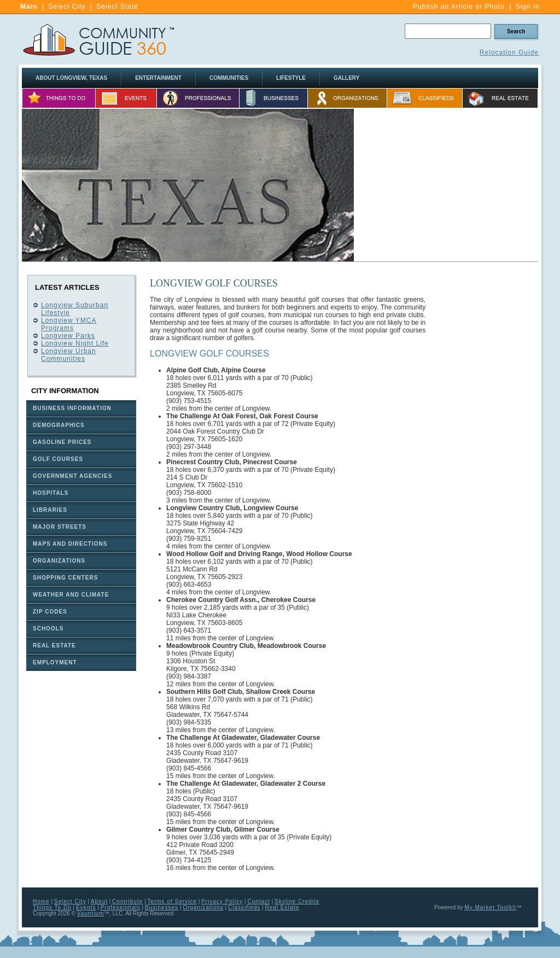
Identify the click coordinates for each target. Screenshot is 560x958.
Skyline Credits (297, 901)
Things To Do (52, 907)
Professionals (121, 907)
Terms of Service (172, 901)
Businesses (162, 907)
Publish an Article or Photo (459, 7)
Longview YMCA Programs (69, 324)
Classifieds (244, 907)
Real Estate (282, 907)
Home (41, 901)
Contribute (127, 901)
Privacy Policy (222, 901)
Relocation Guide (509, 52)
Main (29, 7)
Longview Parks (68, 336)
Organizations (203, 907)
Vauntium (91, 913)
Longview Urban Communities (69, 355)
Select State (117, 7)
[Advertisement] (446, 185)
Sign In (528, 7)
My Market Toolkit (490, 907)
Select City (67, 7)
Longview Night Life (75, 343)
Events (86, 907)
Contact (258, 901)
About (99, 901)
